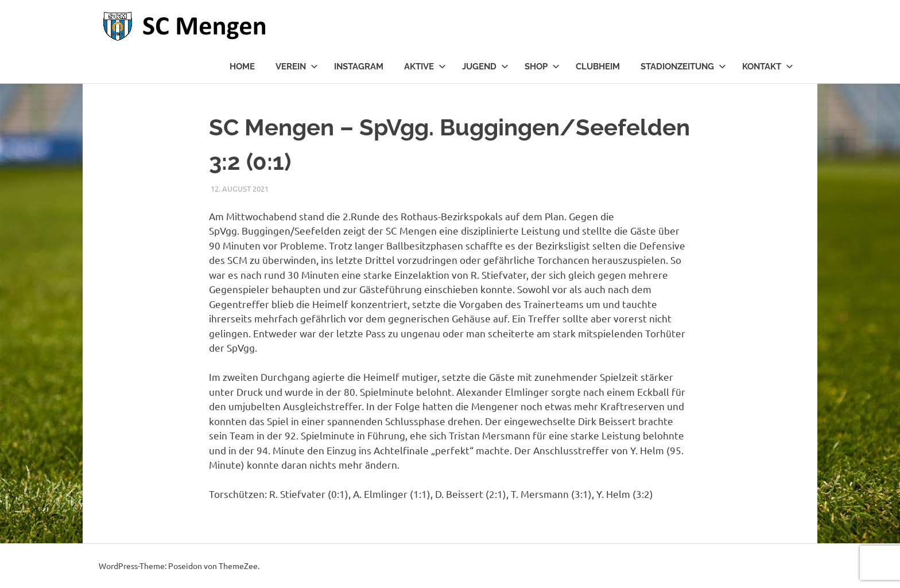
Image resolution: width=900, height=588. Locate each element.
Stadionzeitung (683, 67)
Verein (297, 67)
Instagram (359, 67)
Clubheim (598, 67)
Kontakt (768, 67)
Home (242, 67)
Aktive (425, 67)
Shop (542, 67)
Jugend (485, 67)
